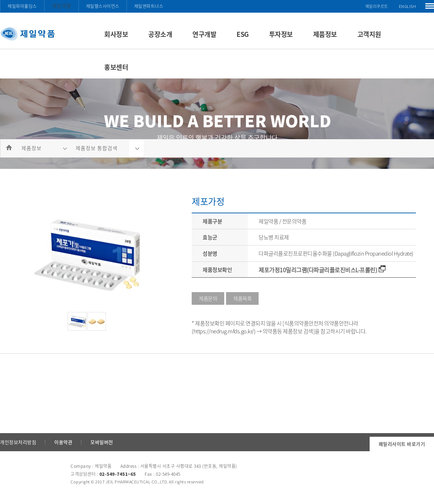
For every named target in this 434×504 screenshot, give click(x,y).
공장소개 (160, 34)
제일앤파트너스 (149, 6)
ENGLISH (408, 6)
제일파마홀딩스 (22, 6)
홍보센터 (116, 67)
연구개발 (204, 34)
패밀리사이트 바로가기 (402, 444)
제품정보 (325, 34)
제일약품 (61, 6)
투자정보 (281, 34)
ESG (243, 34)
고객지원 (369, 34)
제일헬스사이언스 (103, 6)
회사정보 (116, 34)
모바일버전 (102, 442)
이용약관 (63, 442)
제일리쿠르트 (377, 6)
